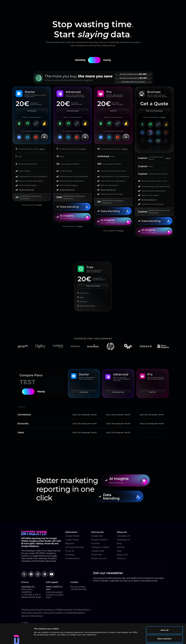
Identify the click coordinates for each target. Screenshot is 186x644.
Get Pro (113, 111)
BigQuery (70, 543)
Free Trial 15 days (93, 286)
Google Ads (97, 536)
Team (49, 597)
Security (121, 547)
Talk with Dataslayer (154, 111)
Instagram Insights (100, 547)
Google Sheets (72, 536)
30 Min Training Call (26, 190)
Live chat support (54, 592)
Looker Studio (72, 540)
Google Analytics (99, 540)
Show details (136, 639)
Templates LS (123, 540)
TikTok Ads (96, 555)
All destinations (73, 558)
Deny (164, 627)
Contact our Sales (55, 594)
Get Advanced (73, 111)
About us (121, 558)
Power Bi (70, 551)
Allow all (164, 610)
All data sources (99, 558)
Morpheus (70, 555)
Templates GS (124, 536)
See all (42, 149)
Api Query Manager (75, 547)
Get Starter (32, 111)
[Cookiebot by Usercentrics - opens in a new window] (17, 639)
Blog (119, 543)
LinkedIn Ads (97, 551)
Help (119, 551)
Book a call (122, 555)
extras (40, 205)
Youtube (95, 543)
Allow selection (164, 619)
